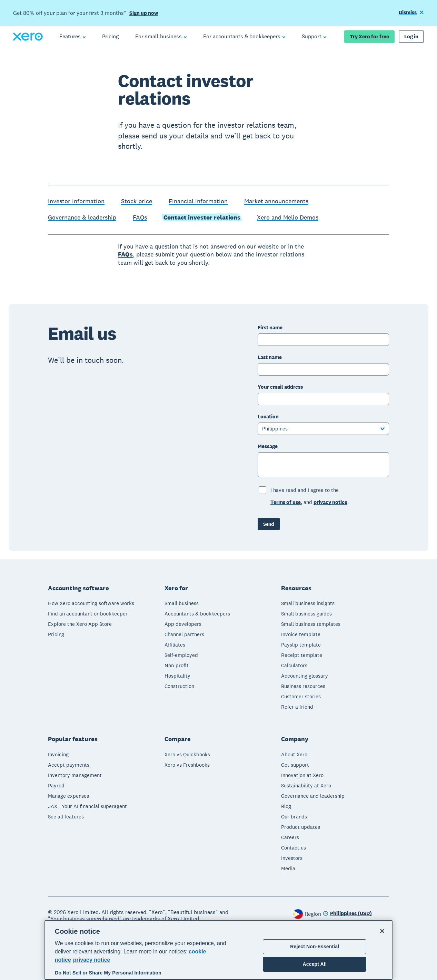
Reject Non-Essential (315, 947)
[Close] (382, 931)
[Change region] (347, 914)
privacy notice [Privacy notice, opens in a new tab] (92, 960)
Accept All (315, 964)
